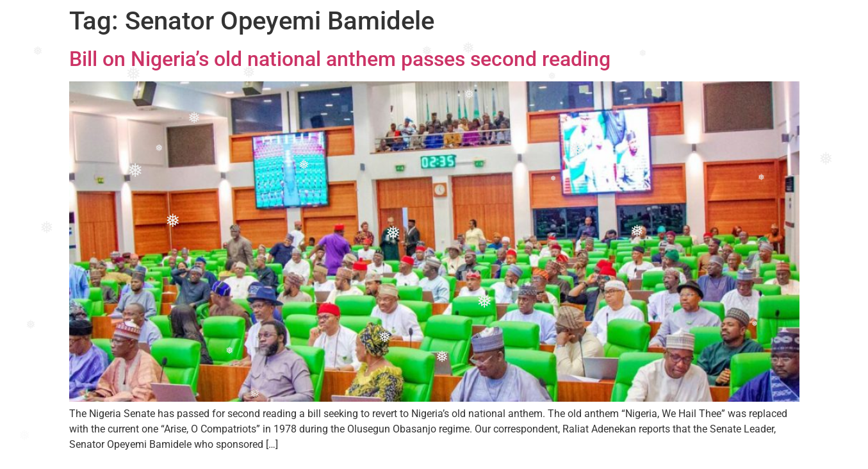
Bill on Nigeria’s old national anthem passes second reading (340, 59)
